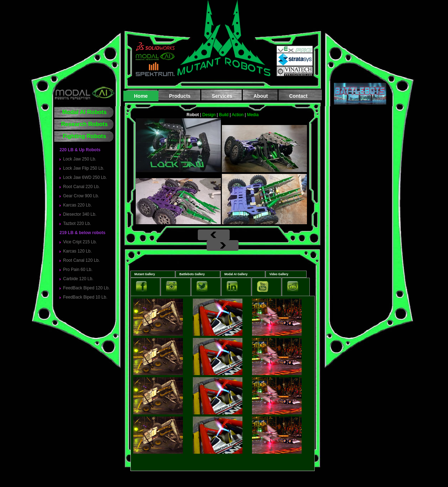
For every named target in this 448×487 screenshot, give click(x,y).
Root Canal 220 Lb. (81, 187)
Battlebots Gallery (192, 274)
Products (180, 96)
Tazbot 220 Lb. (77, 223)
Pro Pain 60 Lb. (78, 270)
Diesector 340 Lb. (80, 214)
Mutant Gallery (145, 274)
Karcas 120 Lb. (77, 251)
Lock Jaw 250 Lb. (80, 159)
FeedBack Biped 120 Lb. (86, 288)
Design (209, 115)
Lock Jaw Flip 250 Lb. (84, 168)
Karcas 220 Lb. (77, 205)
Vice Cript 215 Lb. (80, 242)
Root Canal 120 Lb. (81, 260)
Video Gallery (279, 274)
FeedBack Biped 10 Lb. (85, 297)
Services (222, 96)
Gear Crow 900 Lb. (81, 196)
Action (238, 115)
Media (253, 115)
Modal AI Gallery (236, 274)
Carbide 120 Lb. (78, 279)
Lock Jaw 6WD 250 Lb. (85, 177)
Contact (298, 96)
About (261, 96)
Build (224, 115)
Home (141, 96)
